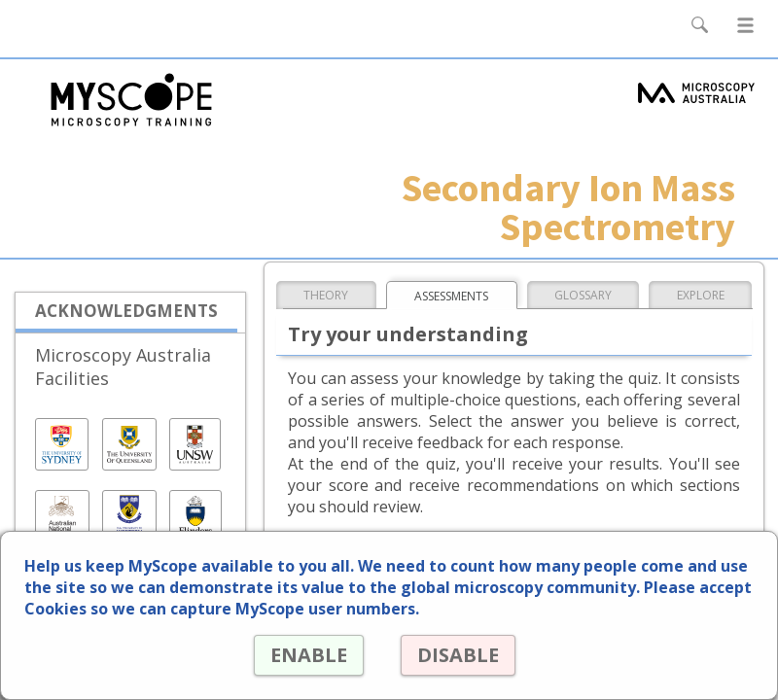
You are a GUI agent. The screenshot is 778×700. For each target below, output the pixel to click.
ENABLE (309, 655)
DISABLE (458, 655)
